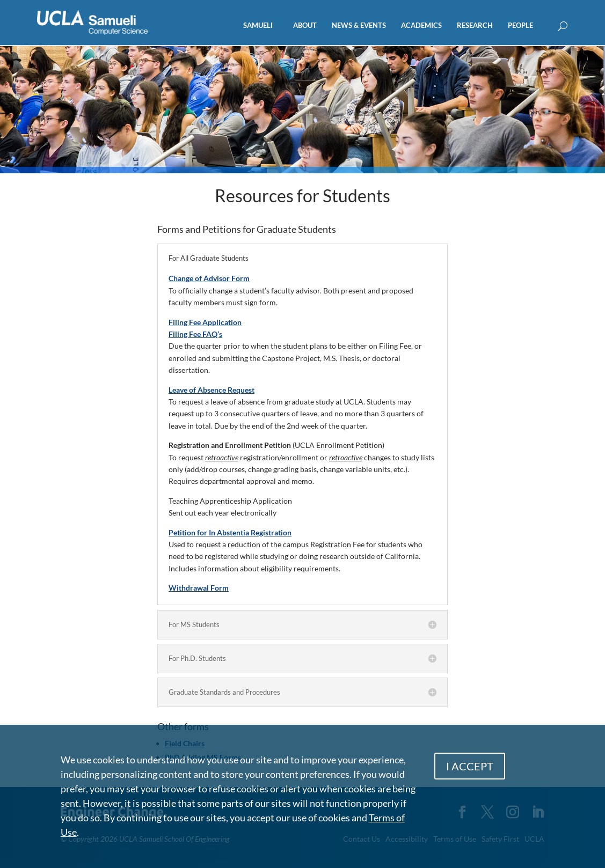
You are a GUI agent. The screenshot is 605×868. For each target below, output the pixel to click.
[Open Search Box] (563, 27)
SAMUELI (258, 25)
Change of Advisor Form (209, 278)
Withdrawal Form (199, 588)
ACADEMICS (421, 25)
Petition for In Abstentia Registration (230, 532)
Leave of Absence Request (212, 390)
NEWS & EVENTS (359, 25)
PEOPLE (520, 25)
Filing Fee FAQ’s (195, 334)
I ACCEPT (470, 766)
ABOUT (305, 25)
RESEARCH (475, 25)
